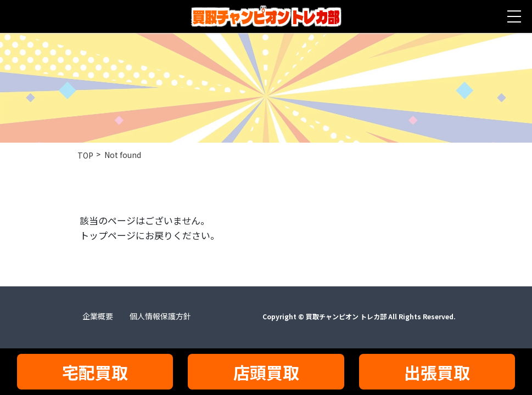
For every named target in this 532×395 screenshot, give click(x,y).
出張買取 (437, 372)
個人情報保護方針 (160, 316)
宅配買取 (95, 372)
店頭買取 (266, 372)
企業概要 (98, 316)
